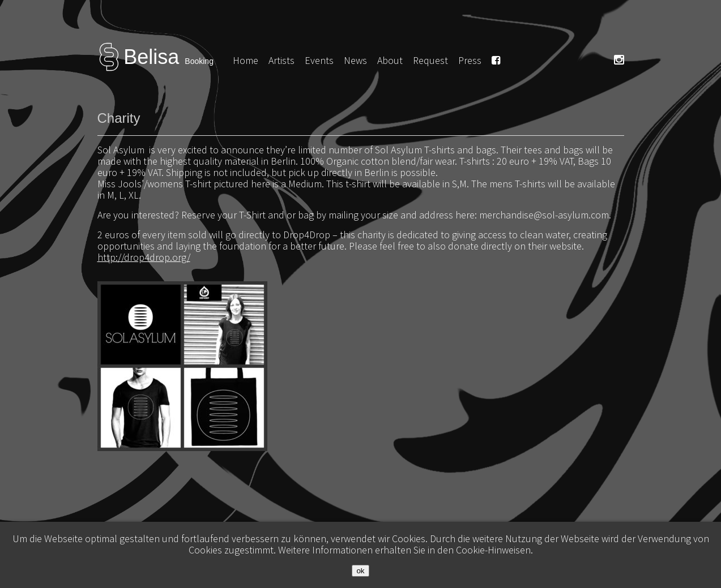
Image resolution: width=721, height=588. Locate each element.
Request (430, 60)
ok (360, 571)
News (355, 60)
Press (470, 60)
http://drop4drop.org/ (144, 257)
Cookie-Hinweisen (493, 550)
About (390, 60)
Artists (281, 60)
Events (319, 60)
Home (246, 60)
